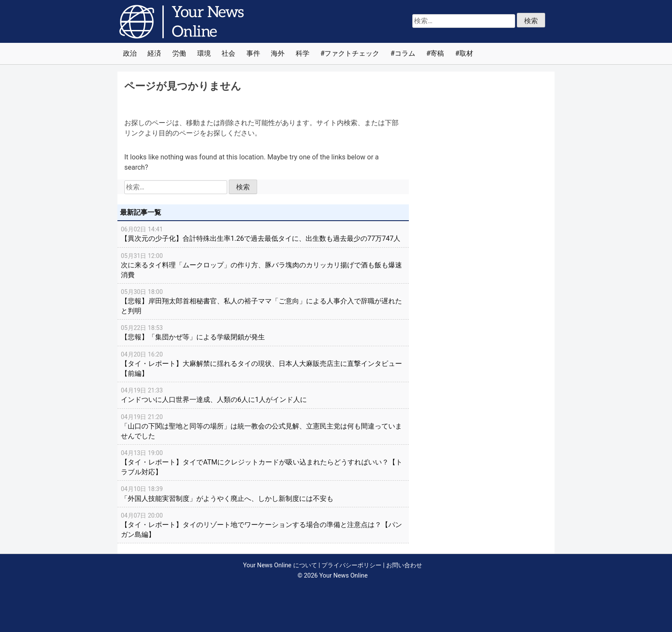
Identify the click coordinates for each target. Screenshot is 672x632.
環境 (204, 53)
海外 (278, 53)
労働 (179, 53)
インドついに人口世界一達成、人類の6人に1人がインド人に (263, 395)
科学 (303, 53)
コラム (405, 53)
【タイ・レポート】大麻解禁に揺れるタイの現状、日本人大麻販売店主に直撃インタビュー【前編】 (263, 364)
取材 (466, 53)
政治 (130, 53)
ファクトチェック (352, 53)
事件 (253, 53)
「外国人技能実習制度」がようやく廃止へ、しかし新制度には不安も (263, 493)
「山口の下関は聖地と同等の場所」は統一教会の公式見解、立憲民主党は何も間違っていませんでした (263, 426)
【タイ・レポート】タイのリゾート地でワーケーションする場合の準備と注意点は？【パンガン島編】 (263, 525)
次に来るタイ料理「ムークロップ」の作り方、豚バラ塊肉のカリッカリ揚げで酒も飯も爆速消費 (263, 265)
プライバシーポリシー (351, 565)
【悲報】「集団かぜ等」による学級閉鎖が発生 (263, 332)
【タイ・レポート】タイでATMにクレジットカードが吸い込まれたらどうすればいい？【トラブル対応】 (263, 462)
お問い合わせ (404, 565)
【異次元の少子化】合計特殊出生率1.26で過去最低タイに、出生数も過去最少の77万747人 (263, 234)
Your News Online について (280, 565)
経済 (154, 53)
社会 (228, 53)
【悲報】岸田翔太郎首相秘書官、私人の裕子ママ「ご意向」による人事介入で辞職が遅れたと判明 (263, 301)
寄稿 (437, 53)
